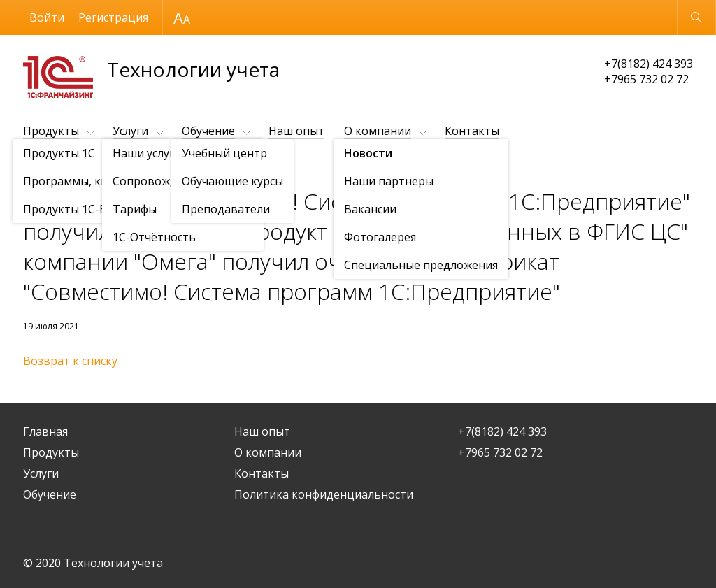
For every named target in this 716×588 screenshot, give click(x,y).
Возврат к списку (70, 361)
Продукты (51, 131)
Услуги (130, 131)
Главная (45, 431)
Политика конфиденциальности (324, 494)
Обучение (208, 131)
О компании (378, 131)
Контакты (472, 131)
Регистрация (113, 17)
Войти (47, 17)
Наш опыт (296, 131)
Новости (103, 165)
